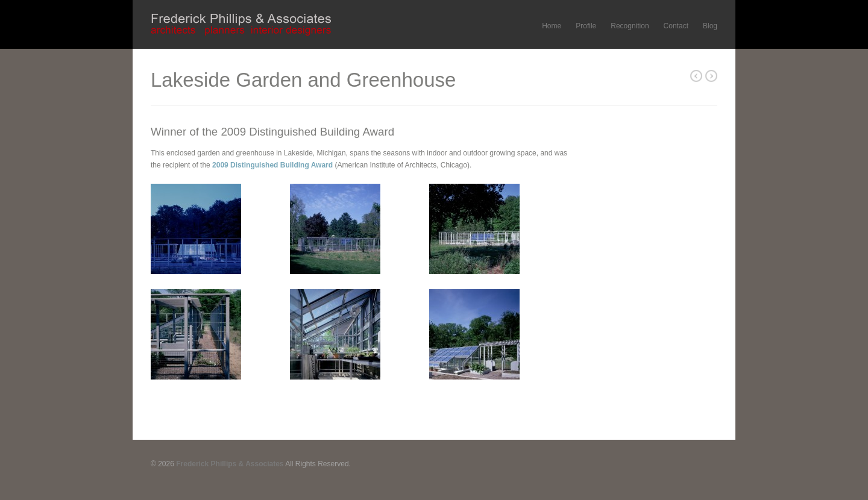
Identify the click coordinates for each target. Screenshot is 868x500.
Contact (676, 26)
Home (552, 26)
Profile (586, 26)
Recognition (630, 26)
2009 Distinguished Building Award (272, 165)
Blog (710, 26)
